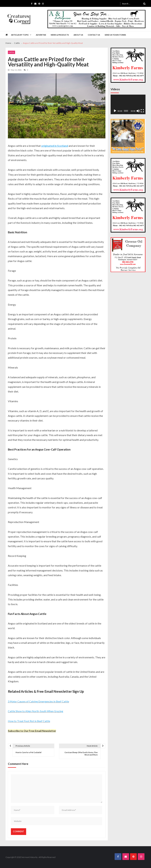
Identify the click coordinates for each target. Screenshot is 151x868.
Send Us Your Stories (115, 35)
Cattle (11, 52)
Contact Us (94, 35)
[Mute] (138, 111)
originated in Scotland (55, 146)
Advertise (41, 35)
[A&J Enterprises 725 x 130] (97, 19)
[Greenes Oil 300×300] (128, 255)
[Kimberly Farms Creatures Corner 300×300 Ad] (128, 65)
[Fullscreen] (142, 111)
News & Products (60, 35)
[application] (128, 104)
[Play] (115, 111)
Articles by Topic (20, 35)
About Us (78, 35)
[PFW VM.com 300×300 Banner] (128, 136)
